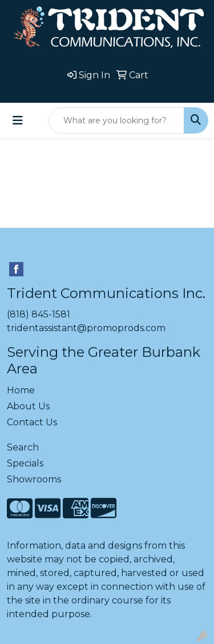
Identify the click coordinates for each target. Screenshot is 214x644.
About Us (28, 406)
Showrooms (34, 479)
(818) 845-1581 (39, 314)
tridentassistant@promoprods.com (86, 328)
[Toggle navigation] (18, 120)
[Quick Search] (116, 120)
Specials (25, 463)
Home (21, 390)
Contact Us (32, 422)
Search (23, 447)
